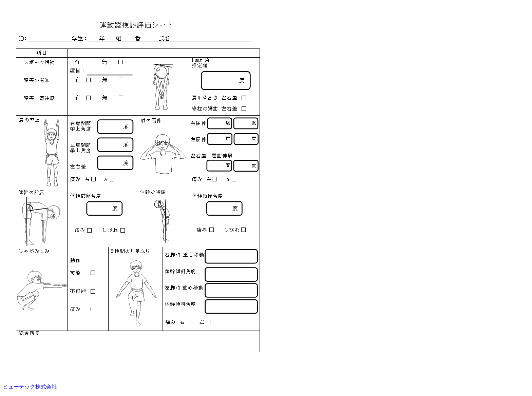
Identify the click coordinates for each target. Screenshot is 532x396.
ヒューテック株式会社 (30, 387)
